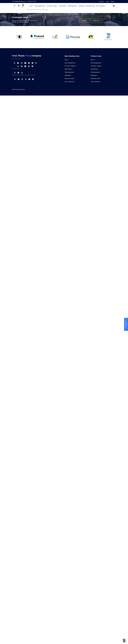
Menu (114, 6)
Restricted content (90, 6)
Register (113, 1)
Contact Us (102, 1)
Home (32, 6)
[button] (32, 6)
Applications (82, 6)
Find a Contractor (101, 6)
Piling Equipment (73, 6)
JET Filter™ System (53, 6)
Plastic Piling (63, 6)
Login (107, 1)
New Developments (40, 6)
